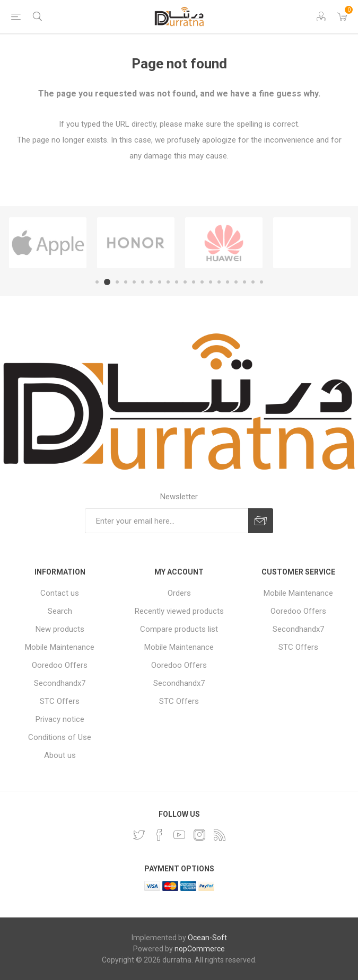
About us (60, 755)
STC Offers (60, 701)
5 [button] (134, 282)
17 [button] (236, 282)
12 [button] (194, 282)
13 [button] (202, 282)
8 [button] (160, 282)
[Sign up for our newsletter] (167, 521)
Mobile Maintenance (60, 647)
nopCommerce (200, 949)
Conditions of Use (60, 737)
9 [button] (168, 282)
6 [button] (143, 282)
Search (60, 611)
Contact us (60, 593)
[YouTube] (179, 835)
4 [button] (126, 282)
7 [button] (151, 282)
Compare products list (179, 629)
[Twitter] (139, 835)
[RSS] (220, 835)
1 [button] (97, 282)
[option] (48, 243)
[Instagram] (199, 835)
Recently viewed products (179, 611)
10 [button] (177, 282)
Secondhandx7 (60, 683)
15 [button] (219, 282)
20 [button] (261, 282)
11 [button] (185, 282)
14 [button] (211, 282)
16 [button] (228, 282)
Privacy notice (60, 719)
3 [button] (117, 282)
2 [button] (107, 282)
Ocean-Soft (207, 938)
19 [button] (253, 282)
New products (60, 629)
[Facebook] (159, 835)
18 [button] (245, 282)
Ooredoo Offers (60, 665)
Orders (179, 593)
